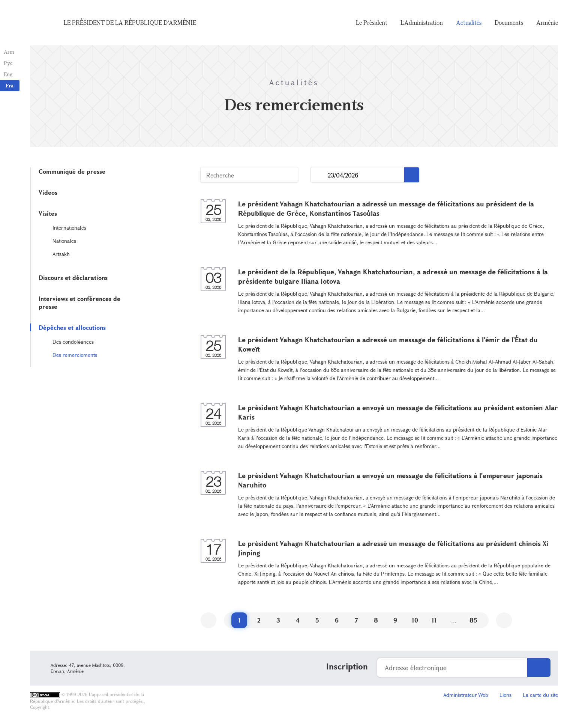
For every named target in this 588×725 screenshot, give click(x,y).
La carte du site (540, 695)
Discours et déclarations (73, 278)
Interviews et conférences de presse (79, 302)
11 (434, 620)
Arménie (547, 23)
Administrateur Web (466, 695)
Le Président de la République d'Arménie (130, 23)
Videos (48, 192)
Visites (48, 213)
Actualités (469, 23)
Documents (509, 23)
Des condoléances (73, 342)
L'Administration (422, 23)
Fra (10, 85)
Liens (505, 695)
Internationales (69, 228)
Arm (9, 52)
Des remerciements (75, 355)
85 (473, 620)
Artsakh (61, 254)
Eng (8, 74)
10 (415, 620)
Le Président (372, 23)
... (319, 175)
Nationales (64, 241)
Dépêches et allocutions (72, 327)
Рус (8, 63)
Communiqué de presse (72, 171)
